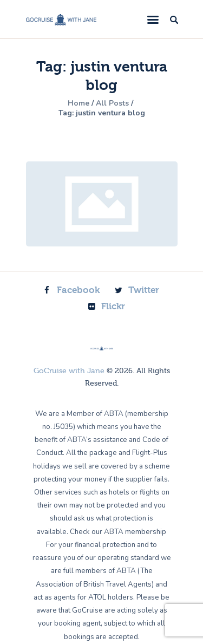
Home (78, 103)
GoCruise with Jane (69, 371)
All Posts (112, 103)
